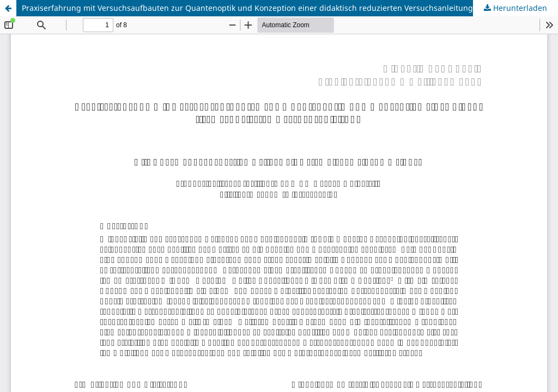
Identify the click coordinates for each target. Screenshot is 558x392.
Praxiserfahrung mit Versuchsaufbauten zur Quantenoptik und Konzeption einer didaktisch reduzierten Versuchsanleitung (247, 8)
